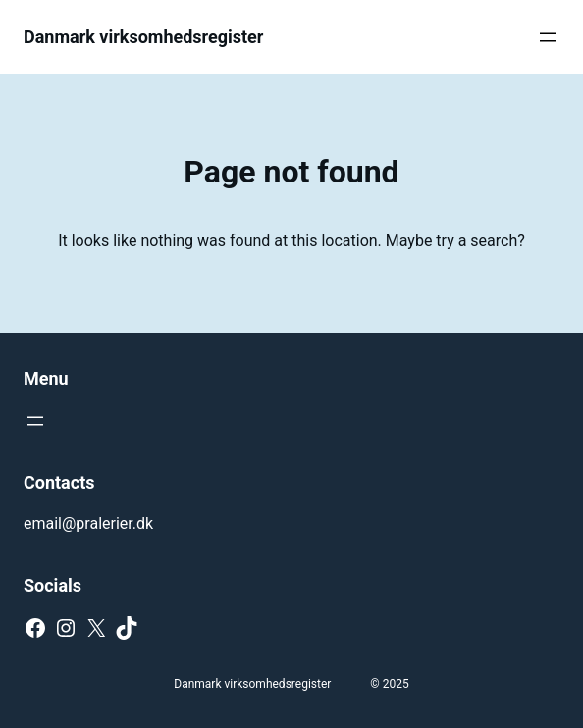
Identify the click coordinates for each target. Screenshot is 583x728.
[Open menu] (548, 37)
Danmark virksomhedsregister (143, 37)
